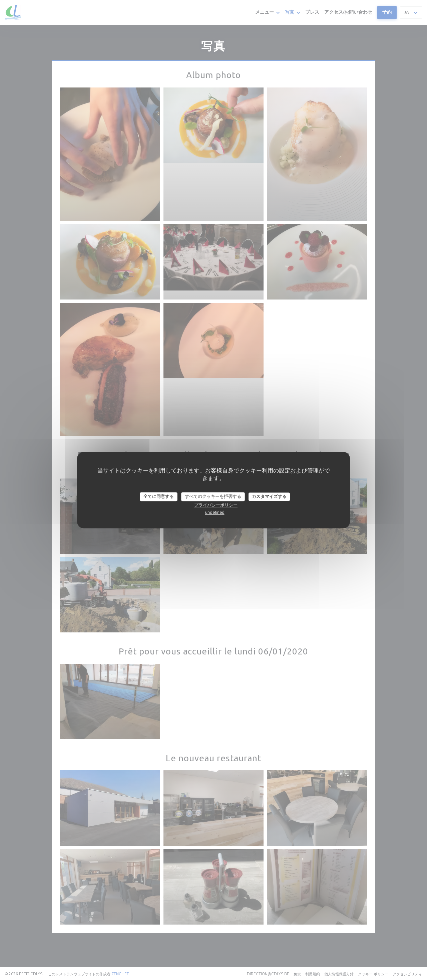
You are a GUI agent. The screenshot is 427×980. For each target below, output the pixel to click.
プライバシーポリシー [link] (216, 505)
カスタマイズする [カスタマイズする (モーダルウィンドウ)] (269, 497)
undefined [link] (215, 513)
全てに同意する (159, 497)
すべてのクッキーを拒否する (213, 497)
